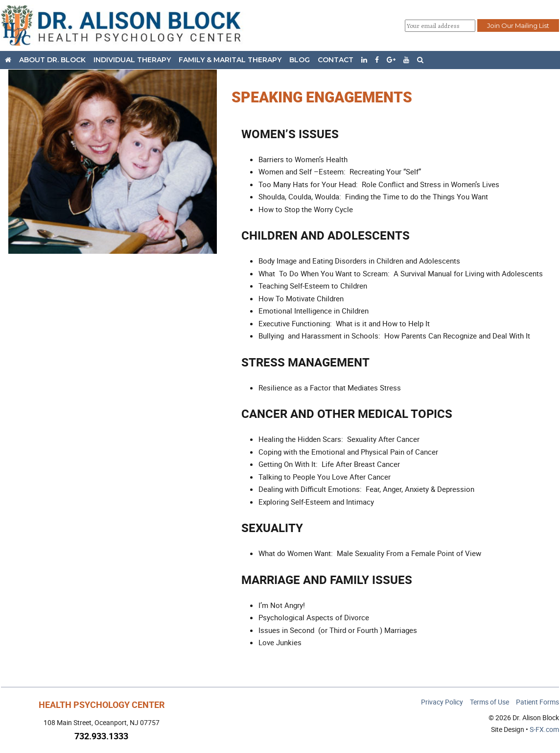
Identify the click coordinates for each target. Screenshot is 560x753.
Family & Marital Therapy (230, 60)
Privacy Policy (442, 702)
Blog (300, 60)
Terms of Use (490, 702)
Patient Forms (537, 702)
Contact (336, 60)
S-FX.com (544, 729)
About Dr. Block (52, 60)
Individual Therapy (132, 60)
